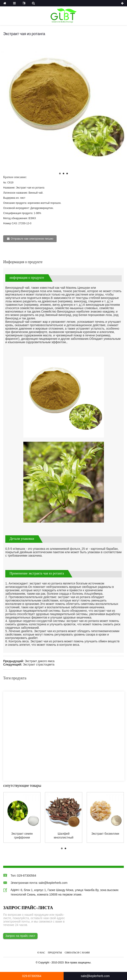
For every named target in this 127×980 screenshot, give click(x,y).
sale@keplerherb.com (53, 883)
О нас (41, 953)
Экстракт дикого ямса (40, 661)
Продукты (55, 953)
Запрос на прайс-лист (20, 936)
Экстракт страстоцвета (39, 664)
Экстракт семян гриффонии (22, 836)
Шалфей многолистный (64, 836)
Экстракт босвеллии (105, 834)
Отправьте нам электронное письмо (32, 239)
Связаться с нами (77, 953)
